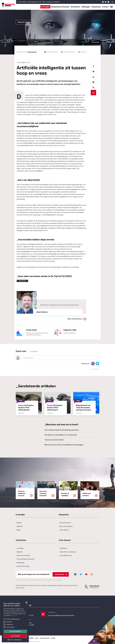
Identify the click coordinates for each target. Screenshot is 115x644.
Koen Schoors (32, 52)
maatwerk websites (35, 641)
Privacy (37, 638)
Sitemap (53, 638)
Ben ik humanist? (65, 523)
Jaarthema (63, 548)
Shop (44, 2)
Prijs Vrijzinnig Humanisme (25, 559)
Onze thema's (64, 530)
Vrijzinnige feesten (33, 2)
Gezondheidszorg (65, 555)
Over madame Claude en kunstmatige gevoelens (62, 430)
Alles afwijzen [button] (15, 636)
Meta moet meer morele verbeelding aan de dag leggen (64, 445)
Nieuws (19, 523)
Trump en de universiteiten (54, 440)
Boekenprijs (20, 563)
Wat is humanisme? (66, 526)
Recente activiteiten (23, 555)
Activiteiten (75, 7)
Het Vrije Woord (22, 2)
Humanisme (96, 7)
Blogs (18, 530)
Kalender (19, 526)
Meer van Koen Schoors (75, 319)
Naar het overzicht (25, 22)
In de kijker (45, 7)
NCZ (40, 2)
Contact (105, 7)
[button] (15, 640)
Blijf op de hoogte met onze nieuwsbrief (42, 574)
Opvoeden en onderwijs (67, 552)
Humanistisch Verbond (60, 7)
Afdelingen (86, 7)
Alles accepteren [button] (15, 631)
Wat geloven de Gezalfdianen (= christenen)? (61, 435)
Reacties (84, 52)
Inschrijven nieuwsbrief (53, 2)
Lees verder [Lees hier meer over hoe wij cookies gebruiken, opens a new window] (14, 616)
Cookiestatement (45, 638)
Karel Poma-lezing (22, 566)
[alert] (15, 621)
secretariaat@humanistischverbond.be (61, 615)
